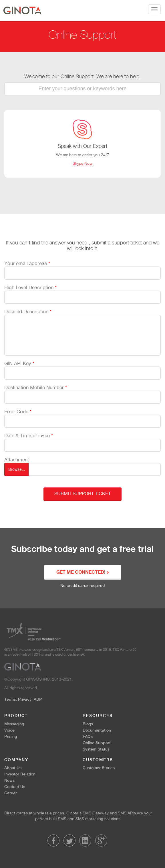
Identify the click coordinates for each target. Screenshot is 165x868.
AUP (38, 699)
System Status (96, 749)
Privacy (25, 699)
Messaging (14, 724)
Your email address (27, 263)
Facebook (53, 840)
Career (11, 793)
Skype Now (82, 163)
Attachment (17, 460)
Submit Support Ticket (82, 494)
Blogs (88, 724)
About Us (13, 768)
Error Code (18, 412)
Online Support (97, 743)
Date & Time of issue (29, 436)
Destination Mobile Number (36, 387)
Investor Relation (20, 774)
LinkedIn (85, 840)
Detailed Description (28, 311)
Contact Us (15, 787)
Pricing (11, 736)
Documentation (97, 730)
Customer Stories (99, 768)
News (9, 780)
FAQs (88, 736)
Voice (9, 730)
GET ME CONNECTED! (83, 573)
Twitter (69, 840)
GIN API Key (19, 363)
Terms (10, 699)
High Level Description (30, 287)
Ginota (22, 10)
